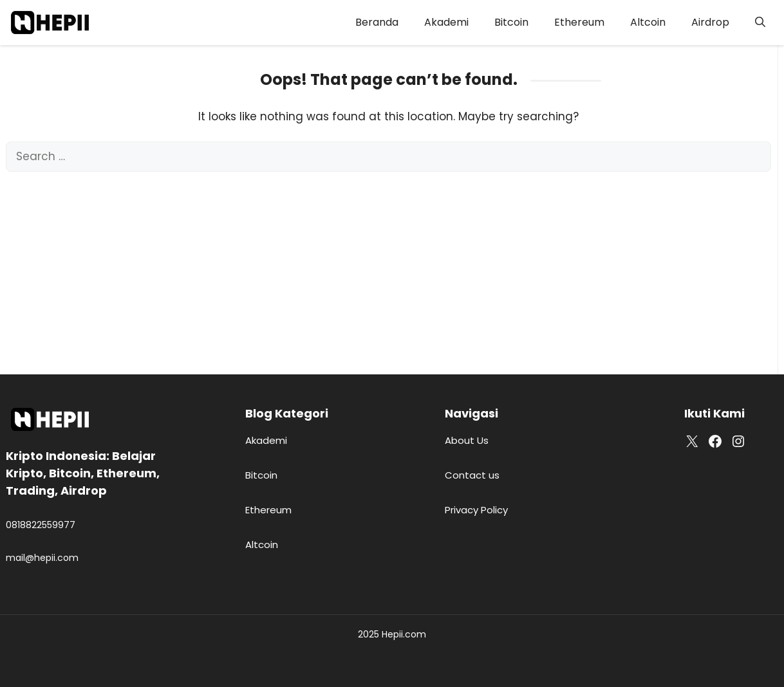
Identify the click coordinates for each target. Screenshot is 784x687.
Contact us (472, 475)
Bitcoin (511, 22)
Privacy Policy (476, 510)
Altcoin (648, 22)
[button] (760, 23)
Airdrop (710, 22)
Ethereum (579, 22)
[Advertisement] (388, 268)
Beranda (377, 22)
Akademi (446, 22)
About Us (467, 440)
